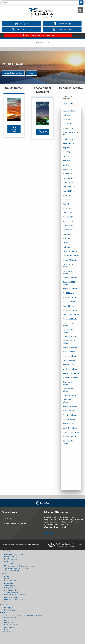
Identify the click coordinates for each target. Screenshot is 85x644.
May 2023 (66, 243)
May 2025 (66, 156)
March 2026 (67, 120)
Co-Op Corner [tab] (68, 103)
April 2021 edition (69, 365)
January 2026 (68, 128)
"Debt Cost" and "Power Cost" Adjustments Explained (24, 616)
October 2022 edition (70, 278)
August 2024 (67, 191)
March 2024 (67, 208)
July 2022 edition (69, 293)
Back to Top (45, 503)
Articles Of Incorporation (13, 73)
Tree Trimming (10, 586)
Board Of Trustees (11, 557)
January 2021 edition (70, 378)
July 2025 (66, 152)
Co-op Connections (11, 590)
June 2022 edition (69, 297)
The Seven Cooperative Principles (17, 568)
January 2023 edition (70, 260)
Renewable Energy (11, 581)
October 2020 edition (70, 395)
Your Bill (5, 612)
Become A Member (11, 597)
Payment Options (11, 627)
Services (5, 573)
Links (4, 602)
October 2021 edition (70, 337)
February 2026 (68, 124)
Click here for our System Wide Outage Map (38, 35)
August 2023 (67, 234)
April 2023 (66, 247)
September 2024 (69, 187)
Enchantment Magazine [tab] (67, 97)
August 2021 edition (70, 348)
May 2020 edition (69, 419)
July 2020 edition (69, 411)
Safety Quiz (9, 588)
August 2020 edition (70, 406)
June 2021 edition (69, 356)
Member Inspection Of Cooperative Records (20, 566)
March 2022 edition (70, 310)
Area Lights (8, 583)
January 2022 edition (70, 319)
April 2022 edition (69, 306)
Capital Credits (10, 561)
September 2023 (69, 230)
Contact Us (8, 518)
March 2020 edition (70, 428)
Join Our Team (10, 564)
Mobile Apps (9, 623)
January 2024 (68, 217)
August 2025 (67, 148)
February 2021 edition (71, 373)
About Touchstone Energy (14, 554)
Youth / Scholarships (12, 571)
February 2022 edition (71, 315)
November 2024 (69, 178)
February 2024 (68, 213)
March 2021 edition (70, 369)
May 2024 (66, 200)
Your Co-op (6, 551)
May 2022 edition (69, 302)
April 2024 (66, 204)
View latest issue (42, 132)
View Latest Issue (14, 129)
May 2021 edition (69, 360)
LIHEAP (7, 620)
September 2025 (69, 143)
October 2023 (68, 226)
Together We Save (11, 593)
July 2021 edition (69, 352)
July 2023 (66, 238)
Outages (5, 604)
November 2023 (69, 221)
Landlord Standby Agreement (15, 595)
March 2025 (67, 165)
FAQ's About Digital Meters (14, 600)
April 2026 (66, 115)
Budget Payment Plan (12, 618)
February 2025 (68, 169)
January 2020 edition (70, 437)
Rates (6, 630)
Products (8, 579)
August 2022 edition (70, 289)
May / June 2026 (69, 111)
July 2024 (66, 195)
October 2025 (68, 139)
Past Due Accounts (11, 625)
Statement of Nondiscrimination (15, 523)
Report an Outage (11, 610)
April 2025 (66, 161)
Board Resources (11, 559)
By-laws (31, 73)
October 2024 (68, 182)
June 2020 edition (69, 415)
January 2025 (68, 174)
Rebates (7, 576)
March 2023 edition (70, 251)
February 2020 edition (71, 432)
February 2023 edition (71, 256)
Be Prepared (9, 608)
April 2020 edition (69, 424)
